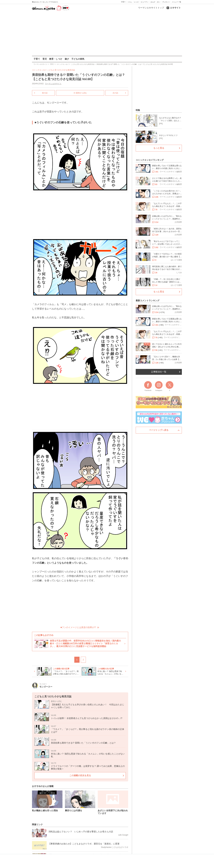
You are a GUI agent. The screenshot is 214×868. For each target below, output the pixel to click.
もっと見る (159, 148)
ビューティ (145, 2)
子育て (123, 2)
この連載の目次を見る (80, 775)
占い (159, 2)
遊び (67, 59)
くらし (130, 2)
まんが (153, 2)
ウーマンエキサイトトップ (151, 8)
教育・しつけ (56, 59)
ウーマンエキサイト (53, 84)
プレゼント (166, 2)
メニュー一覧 (176, 2)
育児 (45, 59)
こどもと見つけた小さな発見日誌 (61, 70)
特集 (138, 110)
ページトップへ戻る (159, 430)
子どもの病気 (78, 59)
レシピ (136, 2)
